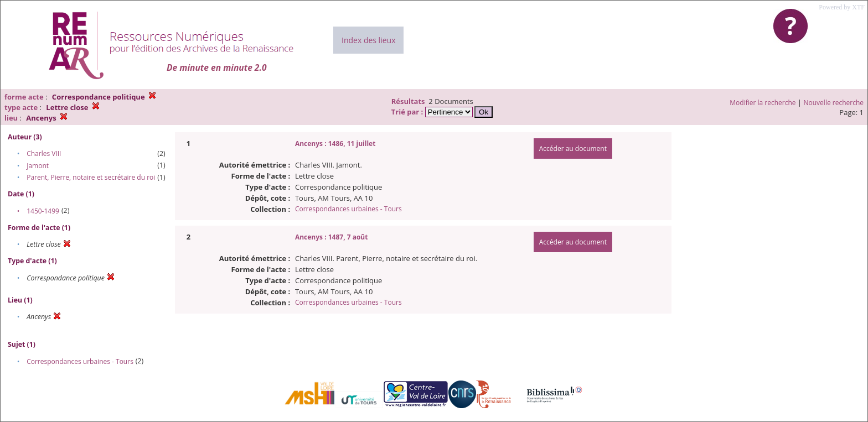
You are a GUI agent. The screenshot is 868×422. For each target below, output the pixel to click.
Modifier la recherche (763, 103)
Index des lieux (368, 40)
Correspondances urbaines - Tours (80, 361)
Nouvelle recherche (834, 103)
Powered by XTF (842, 7)
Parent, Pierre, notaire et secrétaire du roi (91, 177)
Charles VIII (44, 153)
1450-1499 (43, 211)
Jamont (38, 166)
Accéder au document (573, 149)
